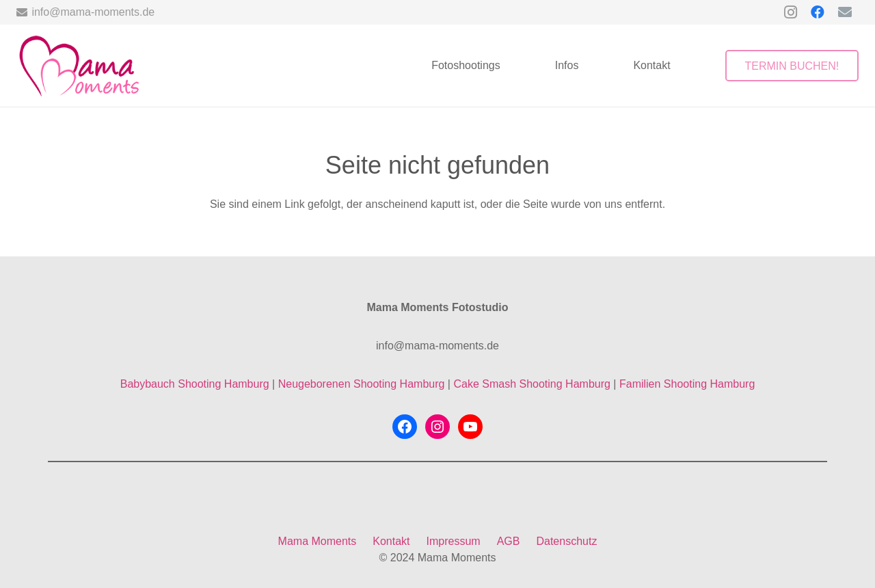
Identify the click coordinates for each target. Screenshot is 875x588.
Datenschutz (566, 541)
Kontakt (391, 541)
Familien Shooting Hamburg (687, 384)
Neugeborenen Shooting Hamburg (362, 384)
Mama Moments (318, 541)
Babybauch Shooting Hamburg (195, 384)
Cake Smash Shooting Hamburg (531, 384)
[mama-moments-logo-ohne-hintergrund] (78, 66)
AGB (509, 541)
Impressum (454, 541)
